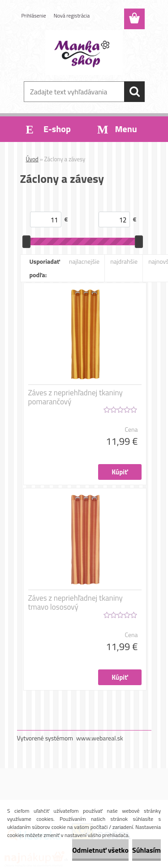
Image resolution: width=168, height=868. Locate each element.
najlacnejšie (84, 261)
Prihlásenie (34, 15)
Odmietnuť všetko (100, 850)
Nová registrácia (72, 15)
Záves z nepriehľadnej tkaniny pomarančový (75, 397)
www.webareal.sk (100, 738)
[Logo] (84, 53)
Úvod (32, 159)
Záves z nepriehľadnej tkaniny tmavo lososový (75, 602)
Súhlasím (146, 850)
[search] (134, 92)
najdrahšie (124, 261)
